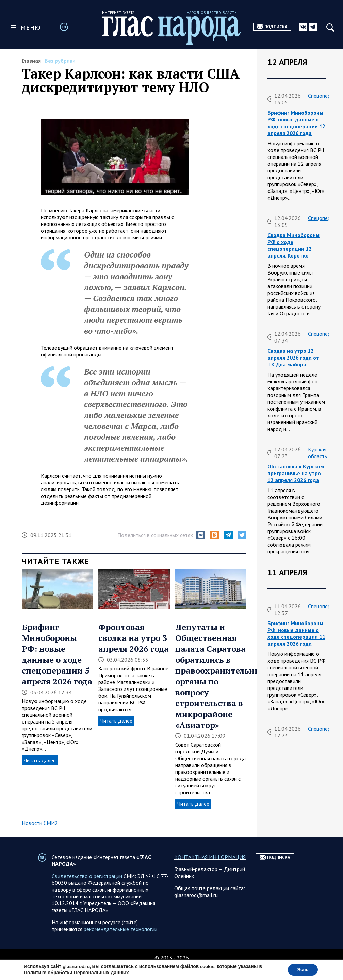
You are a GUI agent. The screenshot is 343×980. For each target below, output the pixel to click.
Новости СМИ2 (40, 823)
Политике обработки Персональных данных (76, 972)
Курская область (317, 453)
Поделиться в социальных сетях (155, 535)
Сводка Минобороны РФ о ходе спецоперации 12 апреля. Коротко (293, 245)
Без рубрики (60, 61)
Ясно (302, 969)
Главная (31, 61)
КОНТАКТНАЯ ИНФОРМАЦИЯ (210, 870)
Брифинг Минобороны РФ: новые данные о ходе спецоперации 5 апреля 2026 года (57, 654)
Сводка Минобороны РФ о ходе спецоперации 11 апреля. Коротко (293, 756)
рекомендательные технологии (120, 943)
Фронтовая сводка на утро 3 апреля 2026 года (134, 638)
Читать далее (40, 760)
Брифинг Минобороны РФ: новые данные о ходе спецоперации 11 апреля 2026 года (296, 633)
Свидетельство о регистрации (87, 890)
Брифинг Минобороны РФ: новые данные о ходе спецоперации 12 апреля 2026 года (296, 123)
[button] (201, 535)
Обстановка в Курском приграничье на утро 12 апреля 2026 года (296, 473)
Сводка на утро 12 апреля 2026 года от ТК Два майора (293, 358)
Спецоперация (324, 96)
